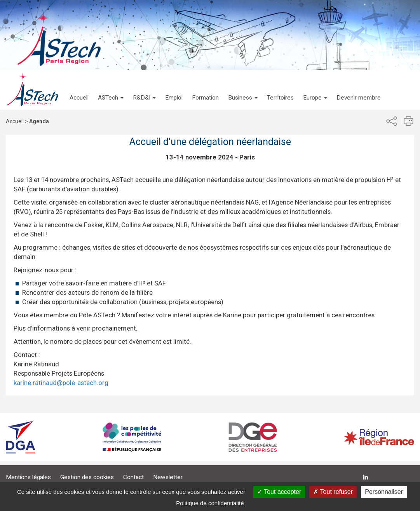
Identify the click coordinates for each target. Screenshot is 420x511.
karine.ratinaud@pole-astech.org (61, 383)
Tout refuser (333, 492)
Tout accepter (279, 492)
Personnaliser (384, 492)
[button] (111, 90)
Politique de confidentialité (210, 503)
